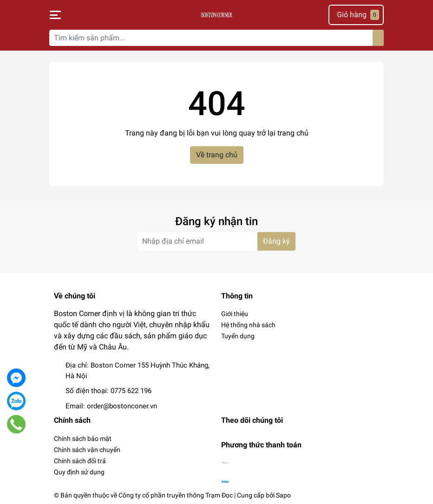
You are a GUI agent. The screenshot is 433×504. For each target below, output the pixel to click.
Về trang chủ (217, 155)
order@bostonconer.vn (122, 406)
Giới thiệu (235, 314)
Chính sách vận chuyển (87, 450)
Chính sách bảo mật (83, 439)
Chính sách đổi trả (80, 461)
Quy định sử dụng (79, 472)
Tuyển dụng (238, 336)
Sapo (283, 495)
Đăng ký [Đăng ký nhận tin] (276, 241)
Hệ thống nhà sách (248, 325)
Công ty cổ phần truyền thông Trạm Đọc (176, 495)
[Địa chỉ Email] (216, 241)
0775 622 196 (131, 391)
